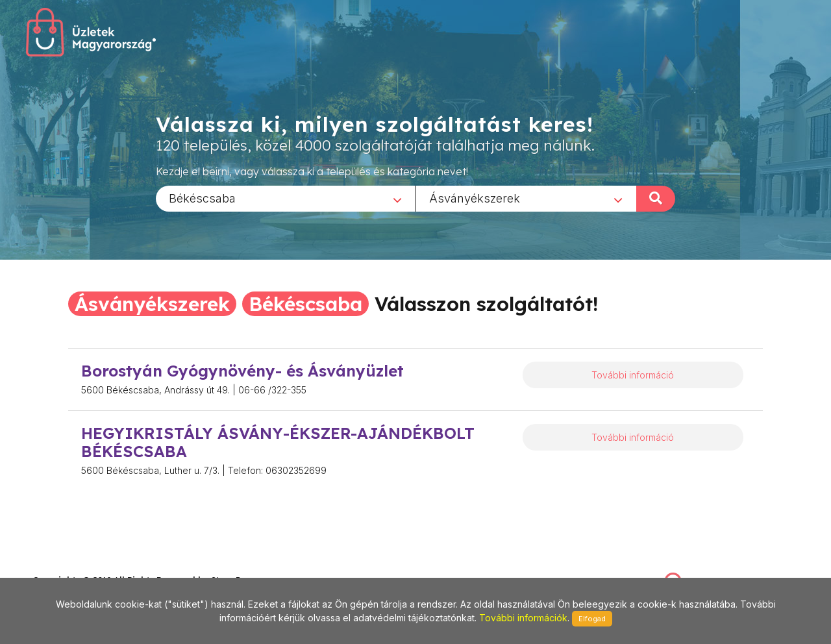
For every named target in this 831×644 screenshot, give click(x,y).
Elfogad (592, 619)
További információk (523, 618)
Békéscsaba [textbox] (202, 198)
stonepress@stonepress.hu (85, 566)
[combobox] (286, 198)
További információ (633, 375)
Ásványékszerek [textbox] (475, 198)
